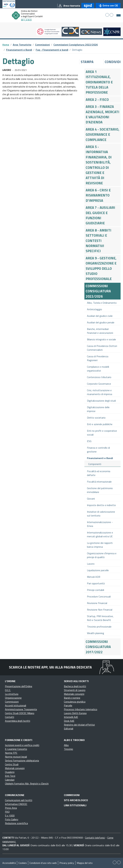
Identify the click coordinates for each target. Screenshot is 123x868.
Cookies (23, 863)
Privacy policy (67, 863)
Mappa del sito (85, 863)
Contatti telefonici (95, 838)
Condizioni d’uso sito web (43, 863)
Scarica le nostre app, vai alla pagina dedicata (50, 667)
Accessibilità (9, 863)
